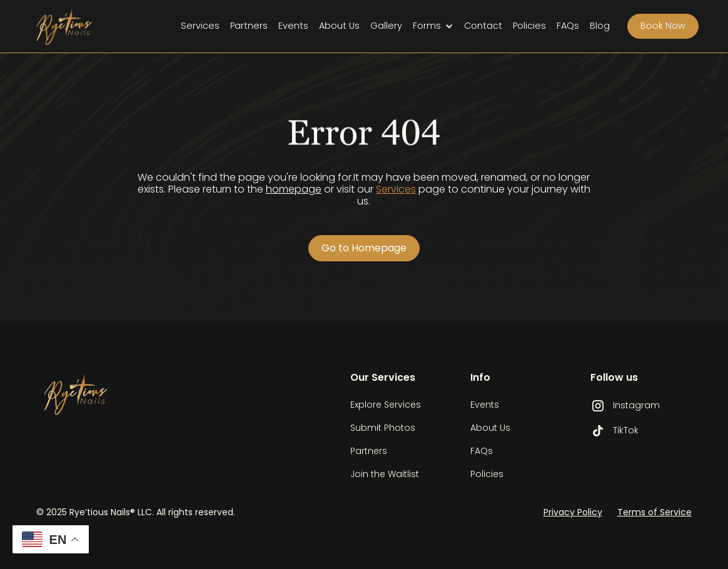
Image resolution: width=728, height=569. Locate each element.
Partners (249, 26)
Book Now (663, 26)
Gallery (386, 26)
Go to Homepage (364, 248)
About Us (339, 26)
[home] (73, 26)
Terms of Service (655, 512)
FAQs (568, 26)
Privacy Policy (573, 512)
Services (200, 26)
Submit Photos (383, 428)
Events (293, 26)
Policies (529, 26)
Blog (600, 26)
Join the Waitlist (385, 474)
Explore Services (386, 405)
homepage (294, 189)
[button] (433, 26)
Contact (483, 26)
